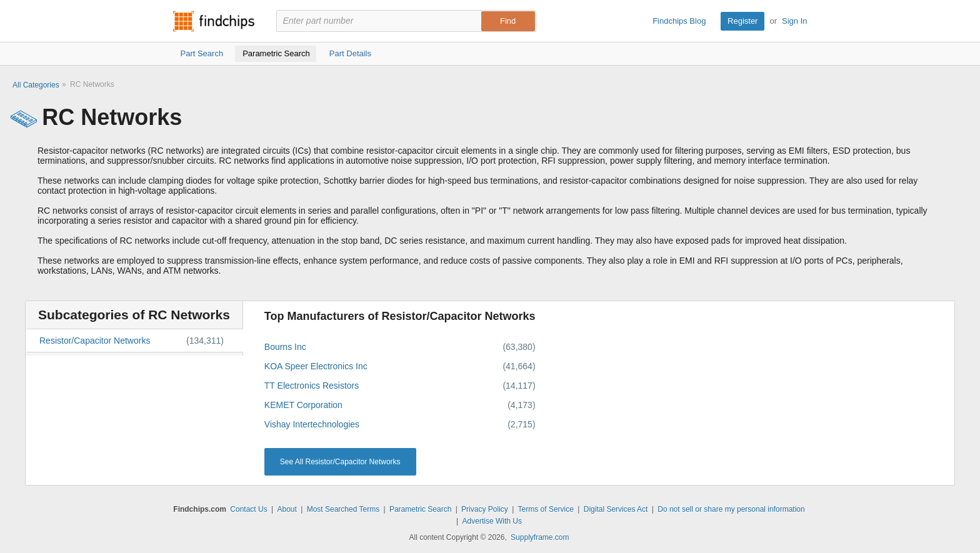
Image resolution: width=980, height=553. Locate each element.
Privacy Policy (485, 509)
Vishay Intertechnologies (312, 424)
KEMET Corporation (303, 405)
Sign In (794, 21)
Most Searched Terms (343, 509)
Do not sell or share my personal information (731, 509)
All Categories (36, 85)
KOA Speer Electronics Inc (316, 366)
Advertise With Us (492, 521)
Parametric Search (420, 509)
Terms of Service (546, 509)
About (287, 509)
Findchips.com (214, 21)
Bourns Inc (285, 347)
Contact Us (248, 509)
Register (742, 21)
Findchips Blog (679, 21)
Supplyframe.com (540, 537)
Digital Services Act (616, 509)
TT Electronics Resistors (312, 386)
